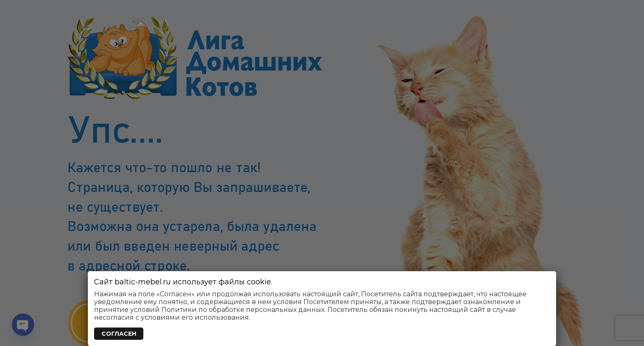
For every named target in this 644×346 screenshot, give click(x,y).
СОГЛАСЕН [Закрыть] (119, 334)
